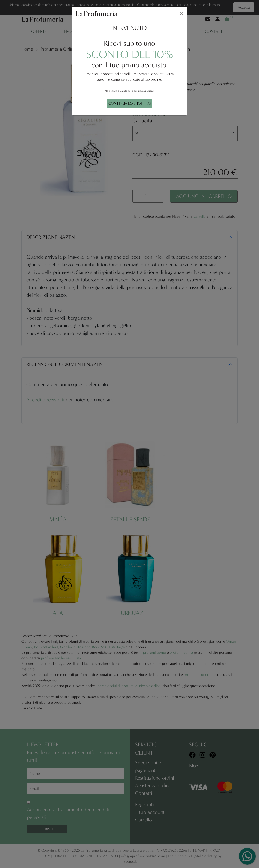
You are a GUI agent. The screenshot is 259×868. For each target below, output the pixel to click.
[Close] (181, 13)
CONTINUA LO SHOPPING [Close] (129, 103)
